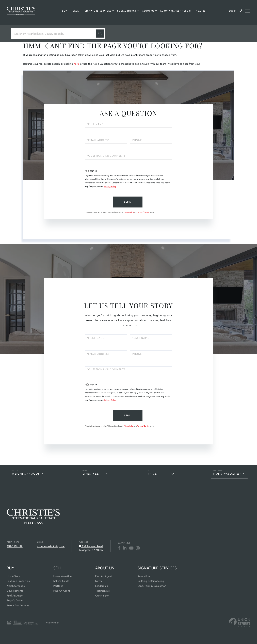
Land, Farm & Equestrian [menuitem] (152, 586)
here (76, 64)
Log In (233, 11)
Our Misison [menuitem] (102, 596)
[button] (100, 34)
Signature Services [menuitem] (98, 11)
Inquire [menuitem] (200, 11)
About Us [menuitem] (148, 11)
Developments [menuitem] (15, 591)
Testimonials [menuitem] (102, 591)
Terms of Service (143, 212)
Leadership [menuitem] (102, 586)
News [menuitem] (98, 581)
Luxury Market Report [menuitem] (176, 11)
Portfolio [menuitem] (58, 586)
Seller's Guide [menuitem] (61, 581)
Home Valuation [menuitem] (62, 576)
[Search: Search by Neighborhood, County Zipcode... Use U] (55, 34)
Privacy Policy (110, 187)
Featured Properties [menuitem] (18, 581)
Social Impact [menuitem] (127, 11)
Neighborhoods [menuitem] (16, 586)
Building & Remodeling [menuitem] (151, 581)
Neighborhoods (26, 474)
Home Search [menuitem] (14, 576)
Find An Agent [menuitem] (15, 596)
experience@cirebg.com (51, 546)
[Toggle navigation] (248, 11)
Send (128, 202)
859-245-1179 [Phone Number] (240, 11)
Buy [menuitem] (65, 11)
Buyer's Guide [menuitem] (15, 600)
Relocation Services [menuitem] (18, 605)
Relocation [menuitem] (144, 576)
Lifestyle (91, 474)
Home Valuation (228, 474)
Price (152, 474)
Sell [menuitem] (76, 11)
